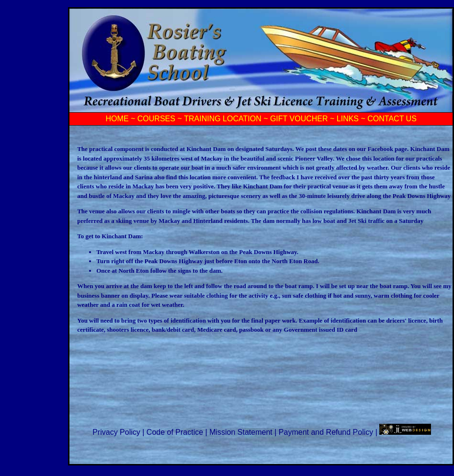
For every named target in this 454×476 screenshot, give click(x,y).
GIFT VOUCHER (299, 119)
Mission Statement (242, 432)
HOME (117, 119)
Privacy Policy (117, 432)
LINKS (348, 119)
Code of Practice (176, 432)
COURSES (156, 119)
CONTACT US (392, 119)
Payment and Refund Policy (327, 432)
